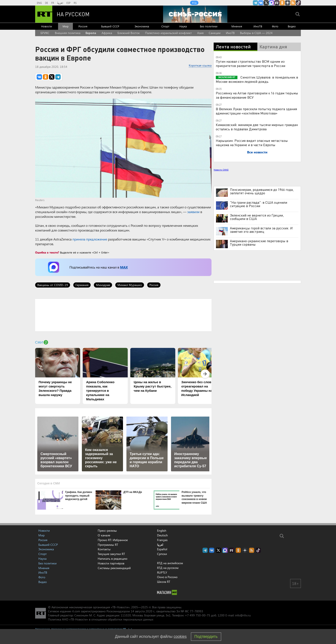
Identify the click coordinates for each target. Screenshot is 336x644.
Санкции (215, 33)
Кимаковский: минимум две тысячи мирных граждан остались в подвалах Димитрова (257, 127)
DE (46, 3)
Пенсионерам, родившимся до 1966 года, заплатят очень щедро (262, 191)
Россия (83, 26)
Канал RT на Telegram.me (255, 3)
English (162, 531)
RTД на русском (168, 568)
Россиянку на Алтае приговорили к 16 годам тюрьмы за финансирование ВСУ (257, 95)
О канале (104, 535)
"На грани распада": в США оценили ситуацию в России (259, 204)
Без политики (209, 26)
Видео (292, 26)
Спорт (165, 26)
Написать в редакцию (112, 559)
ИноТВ (258, 26)
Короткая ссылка (200, 65)
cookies (180, 637)
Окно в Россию (167, 577)
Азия (200, 33)
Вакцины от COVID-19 (53, 285)
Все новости (257, 152)
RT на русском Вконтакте (261, 3)
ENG (39, 3)
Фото (275, 26)
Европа (91, 33)
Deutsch (162, 535)
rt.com (76, 611)
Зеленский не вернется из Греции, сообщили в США (257, 217)
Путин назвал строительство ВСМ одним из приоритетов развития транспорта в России (250, 63)
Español (162, 549)
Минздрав (103, 285)
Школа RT (164, 582)
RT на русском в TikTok (298, 3)
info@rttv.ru (243, 615)
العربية (60, 3)
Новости (47, 26)
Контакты (104, 549)
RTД (194, 3)
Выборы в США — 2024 (256, 33)
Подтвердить (206, 637)
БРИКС (45, 33)
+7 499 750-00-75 (198, 615)
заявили (193, 212)
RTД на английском (170, 563)
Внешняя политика (68, 33)
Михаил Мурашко (130, 285)
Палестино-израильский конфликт (168, 33)
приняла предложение (90, 239)
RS (75, 3)
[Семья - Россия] (195, 14)
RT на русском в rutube (277, 3)
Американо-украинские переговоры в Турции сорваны (259, 243)
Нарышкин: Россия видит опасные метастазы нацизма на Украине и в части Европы (252, 143)
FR (53, 3)
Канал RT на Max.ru (271, 3)
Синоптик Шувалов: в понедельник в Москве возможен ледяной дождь (257, 79)
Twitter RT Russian (266, 3)
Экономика (142, 26)
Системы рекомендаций (114, 568)
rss (293, 3)
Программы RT (108, 545)
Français (162, 540)
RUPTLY (162, 572)
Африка (107, 33)
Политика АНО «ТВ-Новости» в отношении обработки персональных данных (101, 619)
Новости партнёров (111, 563)
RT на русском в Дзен (288, 3)
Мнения (237, 26)
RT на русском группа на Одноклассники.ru (282, 3)
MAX (124, 267)
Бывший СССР (110, 26)
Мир (66, 26)
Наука (183, 26)
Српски (162, 554)
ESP (68, 3)
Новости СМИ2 (221, 170)
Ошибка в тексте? (47, 252)
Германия (82, 285)
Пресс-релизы (107, 530)
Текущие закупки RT (111, 554)
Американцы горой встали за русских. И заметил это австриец (261, 230)
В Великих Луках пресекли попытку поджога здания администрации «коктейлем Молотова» (256, 111)
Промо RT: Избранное (113, 540)
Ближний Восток (129, 33)
